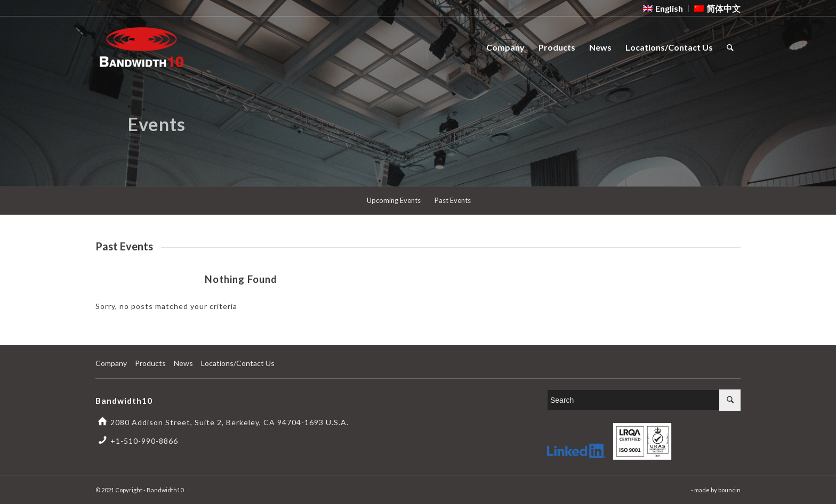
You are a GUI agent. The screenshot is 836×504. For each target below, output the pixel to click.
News (183, 363)
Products (150, 363)
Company (111, 363)
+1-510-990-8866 (144, 441)
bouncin (729, 490)
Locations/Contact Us (238, 363)
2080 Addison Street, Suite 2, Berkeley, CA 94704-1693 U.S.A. (230, 422)
